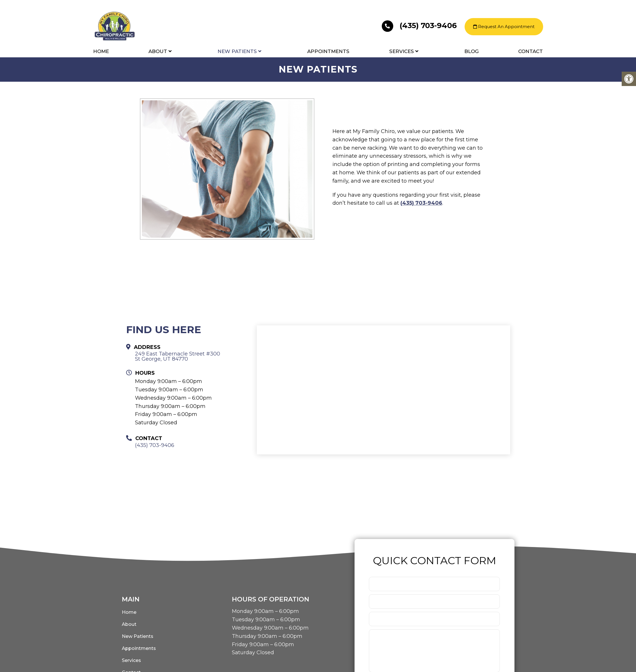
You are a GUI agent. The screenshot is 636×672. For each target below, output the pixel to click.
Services (402, 52)
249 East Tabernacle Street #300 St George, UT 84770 (178, 356)
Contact (531, 52)
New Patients (237, 52)
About (158, 52)
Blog (471, 52)
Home (101, 52)
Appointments (328, 52)
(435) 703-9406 (420, 26)
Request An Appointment (504, 27)
